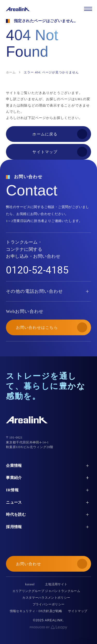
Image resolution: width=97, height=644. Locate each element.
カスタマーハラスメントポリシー (46, 598)
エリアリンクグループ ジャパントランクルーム (46, 591)
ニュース (14, 502)
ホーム (11, 72)
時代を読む (16, 514)
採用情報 (14, 527)
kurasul (30, 584)
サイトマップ (78, 611)
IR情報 (12, 490)
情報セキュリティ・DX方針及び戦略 (36, 611)
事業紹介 (14, 478)
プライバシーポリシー (48, 604)
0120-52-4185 (37, 270)
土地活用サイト (56, 584)
